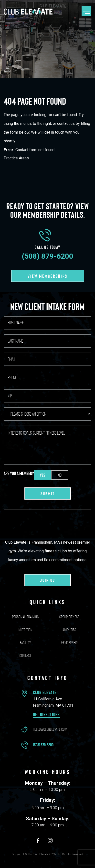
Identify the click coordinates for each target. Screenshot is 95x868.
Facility (26, 643)
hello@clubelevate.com (50, 729)
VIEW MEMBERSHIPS (47, 276)
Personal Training (26, 617)
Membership (69, 643)
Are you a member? (19, 473)
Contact (26, 656)
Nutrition (26, 630)
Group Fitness (69, 617)
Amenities (69, 630)
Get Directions (46, 714)
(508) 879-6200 (47, 256)
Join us (48, 580)
